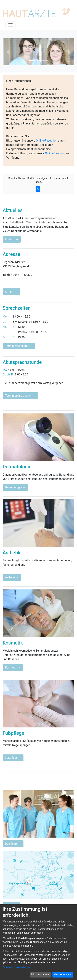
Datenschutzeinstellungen (17, 967)
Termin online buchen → (20, 396)
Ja (38, 189)
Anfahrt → (11, 292)
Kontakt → (12, 239)
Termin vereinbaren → (19, 346)
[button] (8, 52)
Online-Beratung (55, 153)
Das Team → (13, 844)
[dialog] (38, 942)
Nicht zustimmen (41, 974)
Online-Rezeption (47, 141)
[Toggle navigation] (10, 25)
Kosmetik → (13, 668)
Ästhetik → (12, 577)
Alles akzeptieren (63, 974)
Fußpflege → (13, 758)
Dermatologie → (15, 487)
